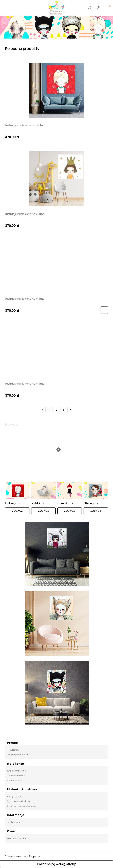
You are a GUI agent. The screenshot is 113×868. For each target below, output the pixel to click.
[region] (56, 27)
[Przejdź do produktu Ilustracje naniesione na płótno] (56, 90)
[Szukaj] (90, 8)
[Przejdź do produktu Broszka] (56, 464)
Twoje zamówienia (16, 771)
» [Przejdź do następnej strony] (70, 410)
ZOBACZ (17, 511)
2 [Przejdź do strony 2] (56, 410)
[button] (14, 8)
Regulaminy (13, 750)
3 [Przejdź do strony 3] (63, 410)
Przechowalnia (14, 780)
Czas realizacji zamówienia (21, 806)
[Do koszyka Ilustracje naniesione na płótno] (104, 310)
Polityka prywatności (17, 755)
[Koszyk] (108, 5)
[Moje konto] (99, 8)
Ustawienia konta (16, 776)
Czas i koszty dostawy (19, 801)
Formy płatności (15, 797)
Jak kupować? (14, 822)
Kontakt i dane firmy (17, 838)
